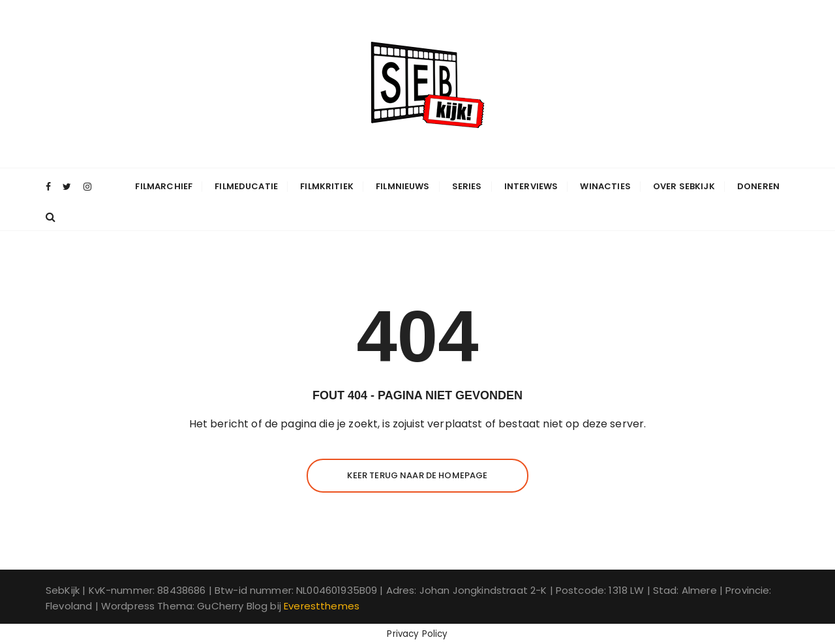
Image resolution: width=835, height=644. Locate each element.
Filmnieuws (403, 186)
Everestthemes (322, 606)
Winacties (605, 186)
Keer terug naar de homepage (417, 475)
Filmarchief (164, 186)
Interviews (531, 186)
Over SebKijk (684, 186)
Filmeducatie (246, 186)
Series (467, 186)
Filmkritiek (327, 186)
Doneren (758, 186)
